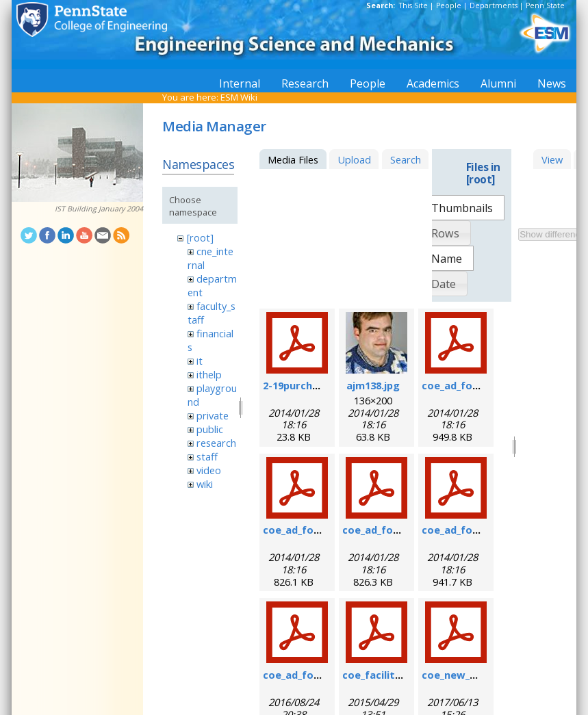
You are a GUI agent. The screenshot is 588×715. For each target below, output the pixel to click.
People (449, 5)
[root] (200, 237)
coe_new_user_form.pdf (482, 675)
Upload (354, 159)
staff (207, 456)
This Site (413, 5)
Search (406, 159)
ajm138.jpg (373, 385)
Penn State (545, 5)
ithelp (209, 374)
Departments (494, 5)
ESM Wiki (239, 97)
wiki (205, 484)
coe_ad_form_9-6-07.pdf (322, 530)
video (209, 470)
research (216, 443)
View (552, 159)
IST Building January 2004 (99, 209)
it (200, 361)
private (213, 415)
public (210, 429)
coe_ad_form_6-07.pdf (476, 385)
